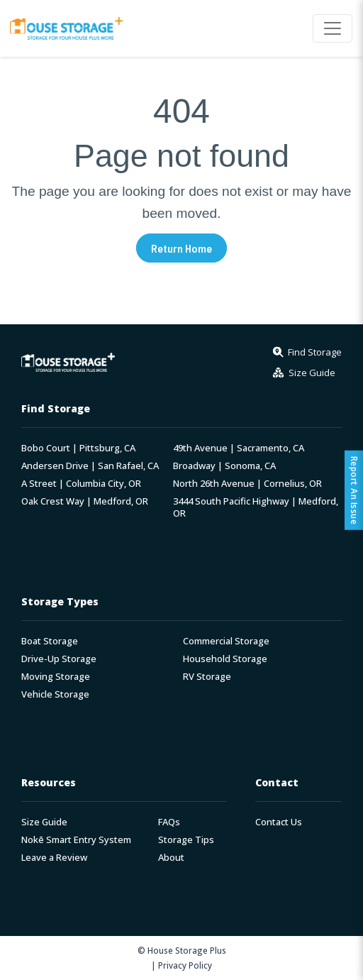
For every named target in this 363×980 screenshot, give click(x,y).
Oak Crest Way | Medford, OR (85, 501)
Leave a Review (54, 858)
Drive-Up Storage (59, 659)
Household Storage (225, 659)
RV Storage (207, 677)
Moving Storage (56, 677)
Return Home (181, 248)
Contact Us (279, 822)
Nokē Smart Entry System (76, 840)
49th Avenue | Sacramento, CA (239, 448)
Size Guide (44, 822)
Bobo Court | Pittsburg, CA (78, 448)
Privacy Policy (185, 965)
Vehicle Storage (55, 694)
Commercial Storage (226, 641)
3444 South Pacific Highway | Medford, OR (256, 507)
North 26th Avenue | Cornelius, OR (247, 484)
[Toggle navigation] (333, 28)
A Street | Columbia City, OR (81, 484)
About (171, 858)
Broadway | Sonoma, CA (224, 466)
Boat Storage (50, 641)
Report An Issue (354, 490)
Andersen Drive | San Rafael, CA (90, 466)
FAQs (169, 822)
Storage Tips (186, 840)
